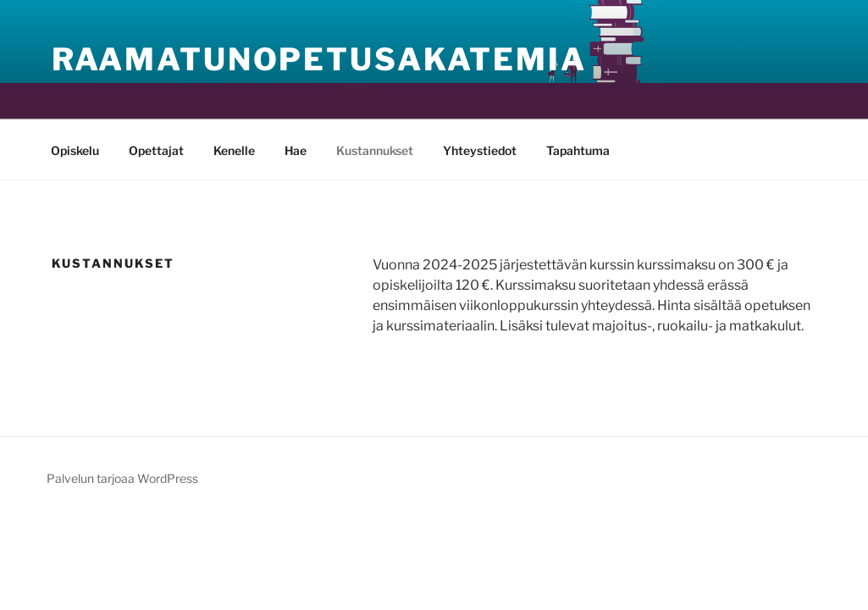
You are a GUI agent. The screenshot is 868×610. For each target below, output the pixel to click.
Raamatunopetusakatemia (319, 59)
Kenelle (234, 150)
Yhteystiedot (480, 150)
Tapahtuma (578, 150)
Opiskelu (75, 150)
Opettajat (156, 150)
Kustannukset (375, 150)
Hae (296, 150)
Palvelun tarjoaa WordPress (122, 478)
